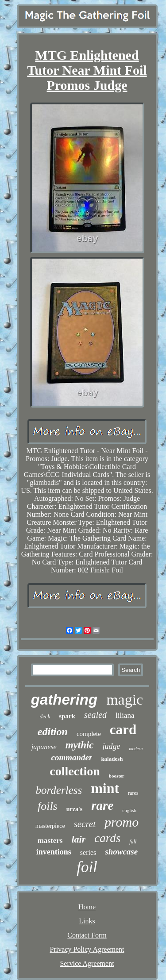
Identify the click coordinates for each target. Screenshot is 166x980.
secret (85, 824)
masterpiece (50, 826)
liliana (125, 715)
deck (45, 716)
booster (117, 776)
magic (125, 700)
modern (136, 749)
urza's (75, 809)
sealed (95, 715)
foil (87, 867)
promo (122, 822)
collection (75, 771)
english (129, 810)
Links (87, 921)
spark (67, 716)
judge (112, 746)
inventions (54, 852)
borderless (59, 790)
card (123, 730)
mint (105, 788)
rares (133, 793)
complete (89, 734)
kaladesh (112, 759)
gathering (64, 700)
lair (78, 839)
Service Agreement (87, 963)
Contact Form (87, 935)
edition (53, 732)
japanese (44, 747)
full (133, 842)
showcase (121, 852)
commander (71, 757)
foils (48, 806)
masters (50, 841)
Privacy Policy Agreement (87, 949)
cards (107, 838)
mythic (80, 745)
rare (102, 805)
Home (87, 907)
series (88, 852)
